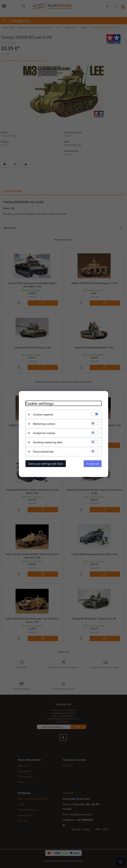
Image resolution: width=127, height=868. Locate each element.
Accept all (93, 464)
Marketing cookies (44, 424)
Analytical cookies (44, 433)
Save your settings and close (46, 464)
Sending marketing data (48, 442)
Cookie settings (40, 403)
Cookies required (43, 414)
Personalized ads (43, 452)
